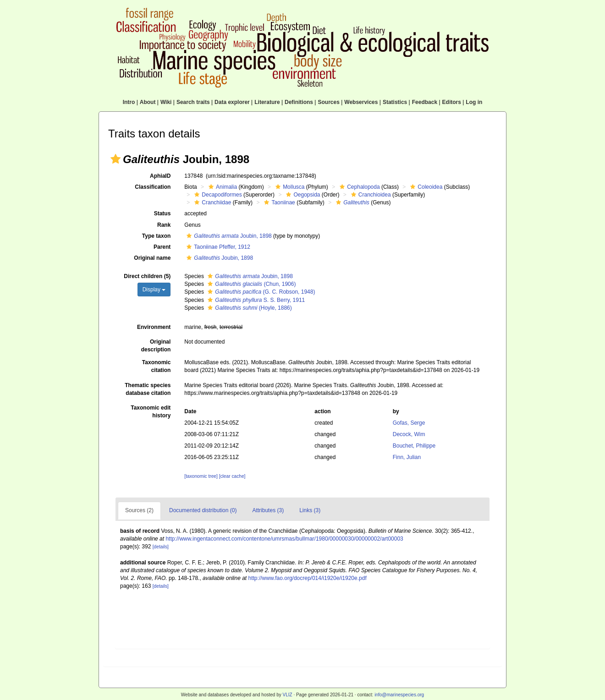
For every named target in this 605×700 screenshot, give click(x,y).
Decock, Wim (409, 434)
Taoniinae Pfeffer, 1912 (217, 247)
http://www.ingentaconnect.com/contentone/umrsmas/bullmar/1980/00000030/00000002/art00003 (284, 539)
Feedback (425, 102)
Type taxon (156, 236)
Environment (154, 327)
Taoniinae (278, 202)
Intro (129, 102)
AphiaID (160, 176)
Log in (474, 102)
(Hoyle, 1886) (248, 308)
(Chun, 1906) (250, 284)
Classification (153, 187)
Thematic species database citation (148, 389)
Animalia (222, 187)
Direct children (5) (147, 276)
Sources (328, 102)
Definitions (299, 102)
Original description (156, 346)
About (148, 102)
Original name (152, 258)
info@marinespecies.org (399, 695)
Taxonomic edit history (151, 412)
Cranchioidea (370, 195)
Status (162, 213)
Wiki (166, 102)
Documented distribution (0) (203, 510)
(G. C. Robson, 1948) (260, 292)
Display (154, 290)
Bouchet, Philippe (414, 446)
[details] (161, 547)
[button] (115, 159)
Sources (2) (139, 510)
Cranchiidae (212, 202)
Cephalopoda (358, 187)
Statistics (395, 102)
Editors (452, 102)
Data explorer (232, 102)
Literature (267, 102)
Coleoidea (425, 187)
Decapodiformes (217, 195)
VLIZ (287, 695)
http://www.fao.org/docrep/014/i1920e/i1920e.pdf (308, 578)
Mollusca (289, 187)
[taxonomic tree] (201, 476)
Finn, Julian (407, 457)
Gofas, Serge (409, 423)
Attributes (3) (268, 510)
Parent (162, 247)
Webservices (361, 102)
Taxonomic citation (156, 366)
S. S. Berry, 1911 (255, 300)
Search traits (193, 102)
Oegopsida (302, 195)
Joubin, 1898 (228, 236)
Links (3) (310, 510)
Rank (164, 225)
